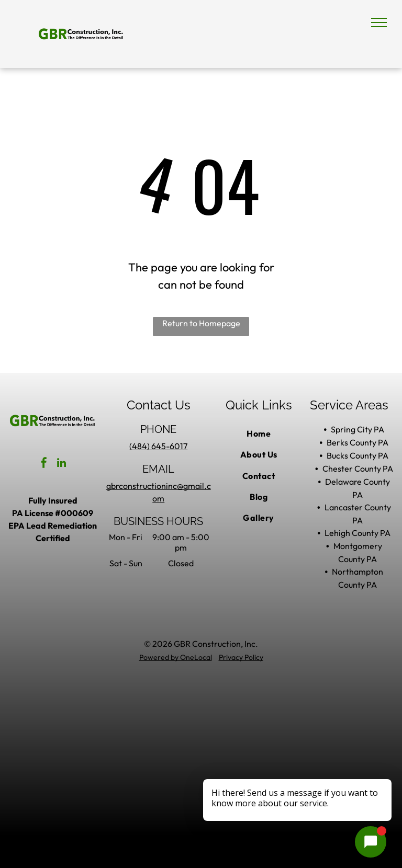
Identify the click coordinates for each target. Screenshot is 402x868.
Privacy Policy (241, 657)
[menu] (379, 22)
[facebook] (44, 464)
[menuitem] (259, 433)
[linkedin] (61, 464)
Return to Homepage (201, 323)
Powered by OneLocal (176, 657)
